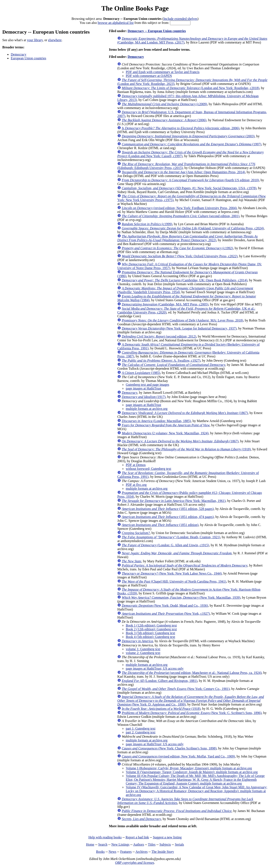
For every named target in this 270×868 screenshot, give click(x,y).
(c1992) (177, 248)
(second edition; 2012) (159, 336)
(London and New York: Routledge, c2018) (190, 88)
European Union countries (28, 58)
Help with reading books (105, 837)
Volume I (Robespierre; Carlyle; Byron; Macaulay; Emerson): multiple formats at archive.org (189, 768)
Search (103, 844)
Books (100, 852)
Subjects (165, 844)
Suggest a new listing (167, 837)
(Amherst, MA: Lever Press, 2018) (182, 320)
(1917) (144, 397)
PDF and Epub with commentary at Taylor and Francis (163, 72)
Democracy (19, 54)
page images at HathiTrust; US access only (155, 668)
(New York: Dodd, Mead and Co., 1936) (165, 606)
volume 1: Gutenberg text (143, 649)
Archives (142, 852)
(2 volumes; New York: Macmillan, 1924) (165, 433)
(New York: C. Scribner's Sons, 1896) (192, 713)
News (112, 852)
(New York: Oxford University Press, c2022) (180, 256)
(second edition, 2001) (180, 216)
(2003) (188, 136)
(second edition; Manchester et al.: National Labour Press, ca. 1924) (192, 673)
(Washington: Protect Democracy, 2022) (187, 238)
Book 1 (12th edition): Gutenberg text (151, 625)
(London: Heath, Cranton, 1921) (171, 537)
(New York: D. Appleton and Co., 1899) (191, 701)
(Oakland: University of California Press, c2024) (193, 228)
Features (126, 852)
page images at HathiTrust (143, 388)
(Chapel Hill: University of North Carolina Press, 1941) (174, 581)
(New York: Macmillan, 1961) (174, 501)
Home (90, 844)
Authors (139, 844)
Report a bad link (137, 837)
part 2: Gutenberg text (141, 732)
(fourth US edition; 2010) (190, 180)
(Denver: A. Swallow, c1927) (161, 360)
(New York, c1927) (166, 614)
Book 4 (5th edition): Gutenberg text (150, 637)
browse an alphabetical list (116, 23)
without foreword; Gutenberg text (148, 469)
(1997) (191, 144)
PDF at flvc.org (136, 485)
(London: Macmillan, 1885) (156, 421)
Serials (180, 844)
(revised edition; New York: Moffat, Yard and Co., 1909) (178, 756)
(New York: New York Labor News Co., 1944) (172, 573)
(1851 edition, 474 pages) (168, 517)
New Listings (120, 844)
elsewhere (55, 40)
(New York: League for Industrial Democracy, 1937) (179, 328)
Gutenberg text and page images (147, 385)
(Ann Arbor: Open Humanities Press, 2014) (183, 172)
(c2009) (164, 104)
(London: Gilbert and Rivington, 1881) (159, 681)
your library (35, 40)
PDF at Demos (136, 465)
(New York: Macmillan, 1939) (181, 598)
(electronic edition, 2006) (180, 128)
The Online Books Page (135, 8)
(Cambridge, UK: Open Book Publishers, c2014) (184, 280)
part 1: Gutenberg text (141, 728)
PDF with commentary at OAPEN (149, 76)
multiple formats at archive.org (147, 409)
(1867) (185, 413)
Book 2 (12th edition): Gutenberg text (151, 629)
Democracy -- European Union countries (157, 31)
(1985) (141, 373)
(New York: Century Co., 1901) (176, 689)
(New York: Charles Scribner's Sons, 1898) (169, 748)
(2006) (164, 120)
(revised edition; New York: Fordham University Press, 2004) (179, 208)
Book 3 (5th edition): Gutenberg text (150, 633)
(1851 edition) (160, 525)
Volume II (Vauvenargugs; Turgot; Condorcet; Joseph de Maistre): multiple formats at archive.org (192, 772)
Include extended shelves (180, 19)
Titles (152, 844)
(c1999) (147, 224)
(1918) (186, 449)
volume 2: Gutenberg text (143, 653)
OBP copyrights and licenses (134, 863)
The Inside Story (163, 852)
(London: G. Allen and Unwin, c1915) (165, 545)
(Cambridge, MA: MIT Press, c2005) (165, 304)
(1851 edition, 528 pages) (168, 509)
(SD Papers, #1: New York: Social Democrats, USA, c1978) (189, 188)
